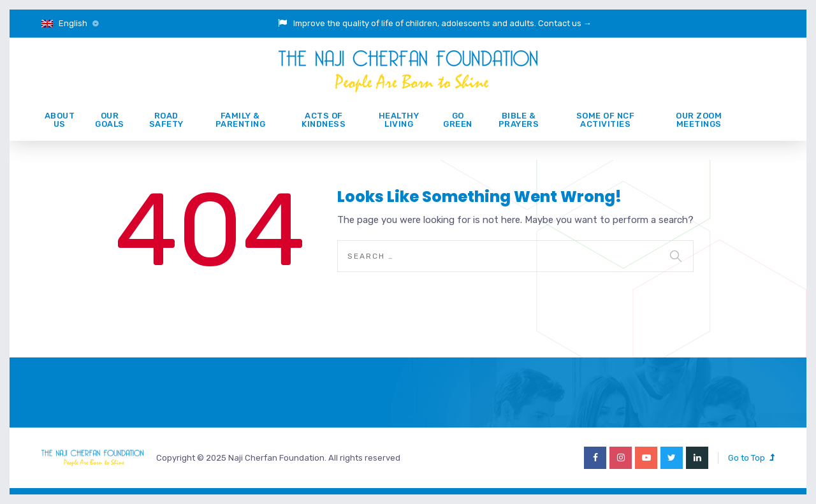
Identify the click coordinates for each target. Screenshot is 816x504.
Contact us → (565, 23)
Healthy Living (399, 120)
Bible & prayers (519, 120)
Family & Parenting (241, 120)
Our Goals (110, 120)
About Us (60, 120)
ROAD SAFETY (166, 120)
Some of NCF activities (606, 120)
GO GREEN (458, 120)
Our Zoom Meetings (699, 120)
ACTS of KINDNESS (324, 120)
